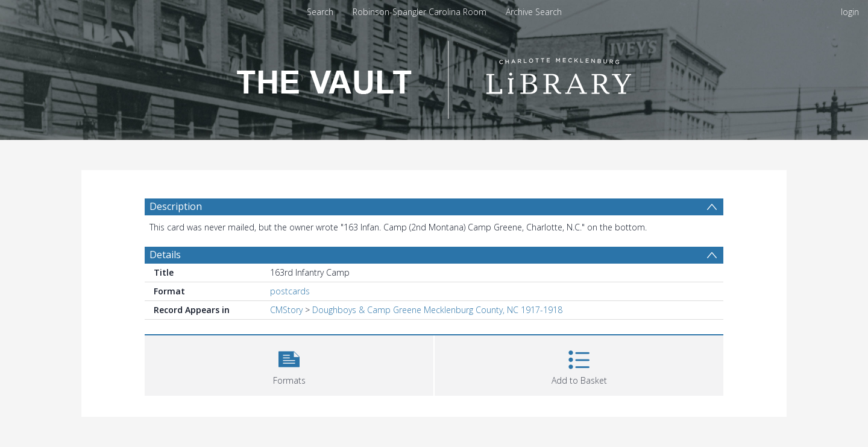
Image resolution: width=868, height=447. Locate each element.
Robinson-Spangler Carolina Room (420, 12)
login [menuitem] (850, 12)
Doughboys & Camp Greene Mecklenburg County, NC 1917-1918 (437, 310)
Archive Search (534, 12)
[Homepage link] (434, 76)
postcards (290, 291)
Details (165, 255)
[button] (289, 364)
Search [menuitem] (320, 12)
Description (176, 206)
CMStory (286, 310)
